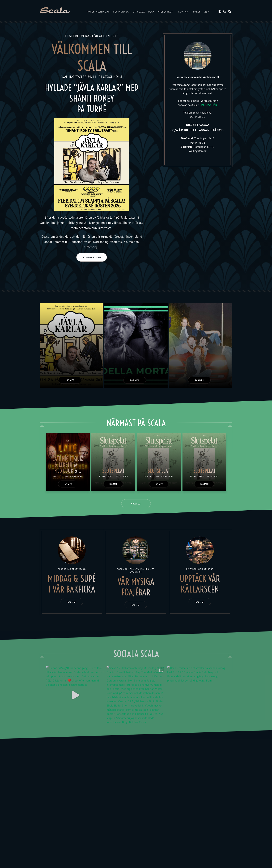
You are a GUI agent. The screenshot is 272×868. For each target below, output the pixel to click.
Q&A (207, 12)
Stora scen (76, 476)
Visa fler (136, 504)
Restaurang (121, 12)
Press (197, 12)
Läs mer (70, 380)
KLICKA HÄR (209, 105)
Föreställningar (98, 12)
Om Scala (139, 12)
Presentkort (166, 12)
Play (151, 12)
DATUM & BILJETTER (92, 257)
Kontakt (184, 12)
